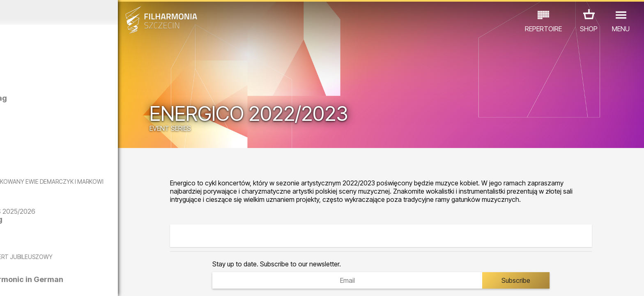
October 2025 (84, 12)
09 (114, 282)
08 (101, 282)
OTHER (139, 260)
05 (62, 282)
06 (75, 282)
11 (140, 282)
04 (49, 282)
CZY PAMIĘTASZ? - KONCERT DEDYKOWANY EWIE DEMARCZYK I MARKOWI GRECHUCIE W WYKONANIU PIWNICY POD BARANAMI (87, 188)
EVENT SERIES (217, 129)
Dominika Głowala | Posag (99, 98)
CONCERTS (31, 260)
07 (88, 282)
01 (10, 282)
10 (127, 282)
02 (23, 282)
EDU (64, 260)
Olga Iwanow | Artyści (92, 144)
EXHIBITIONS (99, 260)
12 (153, 282)
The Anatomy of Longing (97, 235)
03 (36, 282)
